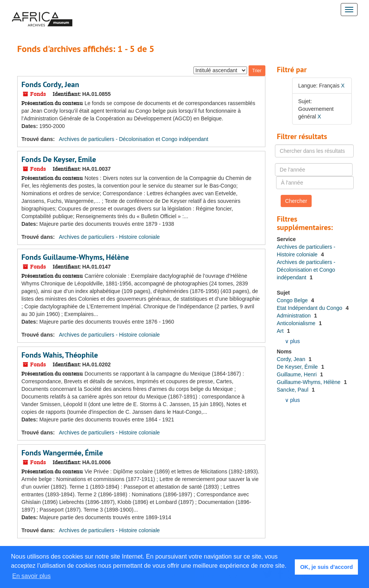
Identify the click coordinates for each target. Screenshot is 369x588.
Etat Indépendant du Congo (310, 308)
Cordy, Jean (292, 359)
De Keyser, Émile (298, 367)
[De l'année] (314, 170)
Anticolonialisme (297, 323)
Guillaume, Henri (297, 374)
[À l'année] (315, 183)
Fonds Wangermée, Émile (62, 453)
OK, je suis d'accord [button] (327, 567)
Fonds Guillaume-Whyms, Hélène (75, 257)
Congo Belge (293, 300)
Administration (295, 316)
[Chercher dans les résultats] (315, 151)
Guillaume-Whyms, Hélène (309, 382)
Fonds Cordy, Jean (50, 84)
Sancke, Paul (293, 390)
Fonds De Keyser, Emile (59, 159)
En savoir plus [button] (32, 576)
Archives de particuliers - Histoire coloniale (109, 237)
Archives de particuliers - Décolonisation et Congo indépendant (134, 139)
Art (281, 331)
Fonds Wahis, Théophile (60, 355)
